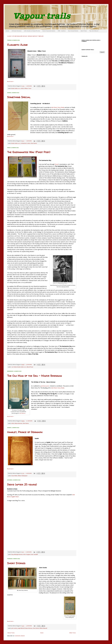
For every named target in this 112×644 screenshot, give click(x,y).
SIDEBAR (30, 36)
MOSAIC (25, 36)
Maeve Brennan (19, 423)
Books (13, 88)
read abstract (22, 413)
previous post (45, 386)
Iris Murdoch (24, 143)
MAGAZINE (20, 36)
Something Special (19, 97)
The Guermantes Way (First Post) (29, 152)
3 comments (29, 626)
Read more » (11, 82)
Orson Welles (14, 476)
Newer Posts (11, 633)
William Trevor (28, 88)
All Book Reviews (16, 31)
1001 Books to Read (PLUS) (32, 31)
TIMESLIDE (41, 36)
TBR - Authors (62, 31)
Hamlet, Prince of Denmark (25, 432)
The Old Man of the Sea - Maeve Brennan (34, 376)
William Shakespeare (23, 476)
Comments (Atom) (20, 636)
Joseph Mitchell (21, 628)
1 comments (29, 141)
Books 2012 (17, 88)
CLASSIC (9, 36)
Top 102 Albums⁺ (94, 31)
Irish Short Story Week (58, 107)
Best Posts (84, 31)
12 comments (29, 421)
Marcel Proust (30, 367)
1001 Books (14, 367)
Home (7, 31)
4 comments (29, 365)
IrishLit (22, 88)
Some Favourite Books (49, 31)
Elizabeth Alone (17, 45)
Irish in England (27, 554)
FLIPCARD (14, 36)
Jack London (14, 628)
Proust (57, 164)
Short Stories (34, 143)
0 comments (29, 473)
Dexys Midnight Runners (17, 554)
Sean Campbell (34, 554)
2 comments (29, 86)
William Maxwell (43, 628)
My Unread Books (73, 31)
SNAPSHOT (35, 36)
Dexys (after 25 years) (22, 484)
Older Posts (72, 633)
